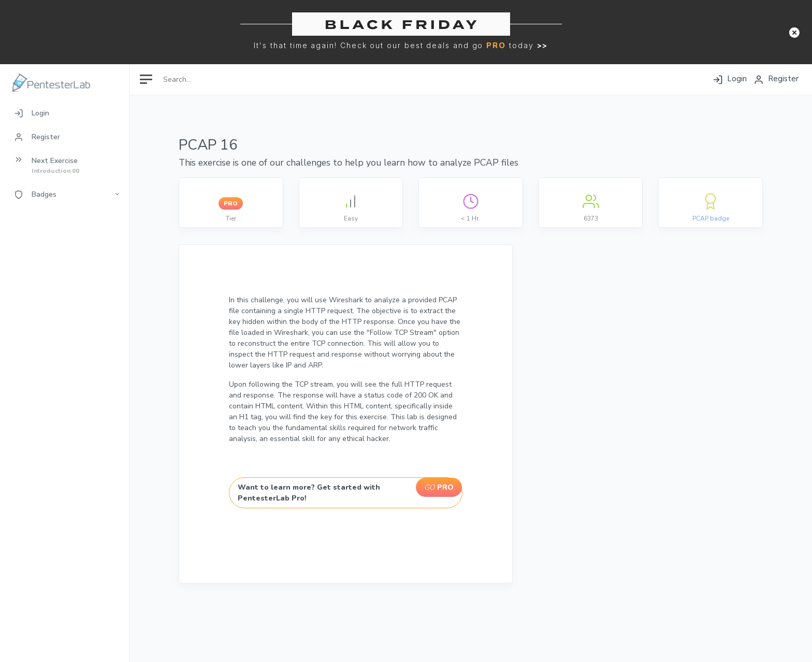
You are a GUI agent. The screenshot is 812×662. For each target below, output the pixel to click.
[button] (794, 32)
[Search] (205, 79)
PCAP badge (711, 218)
